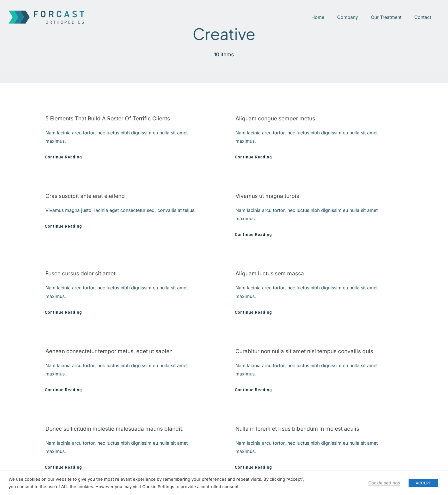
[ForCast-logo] (46, 13)
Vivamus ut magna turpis (267, 196)
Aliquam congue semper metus (275, 119)
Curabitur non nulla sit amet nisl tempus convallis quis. (305, 351)
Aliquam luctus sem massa (270, 274)
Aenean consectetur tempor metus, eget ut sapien (109, 351)
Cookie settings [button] (384, 483)
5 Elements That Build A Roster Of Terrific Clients (108, 119)
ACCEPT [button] (423, 483)
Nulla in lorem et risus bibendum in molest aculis (297, 429)
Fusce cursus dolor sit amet (80, 274)
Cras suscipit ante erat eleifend (85, 196)
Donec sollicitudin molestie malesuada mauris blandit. (114, 429)
